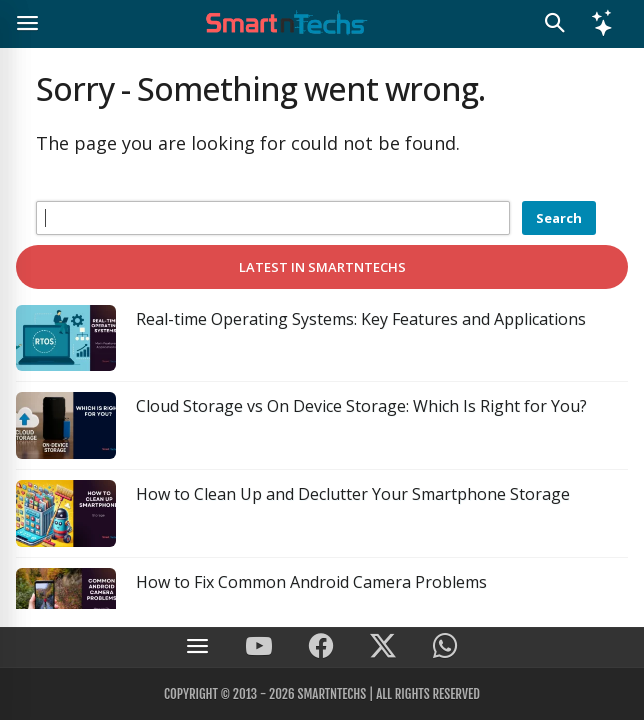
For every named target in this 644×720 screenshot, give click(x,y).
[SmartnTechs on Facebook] (321, 647)
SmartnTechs (331, 694)
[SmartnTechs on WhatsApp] (445, 647)
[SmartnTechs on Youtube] (259, 647)
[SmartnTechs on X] (383, 647)
